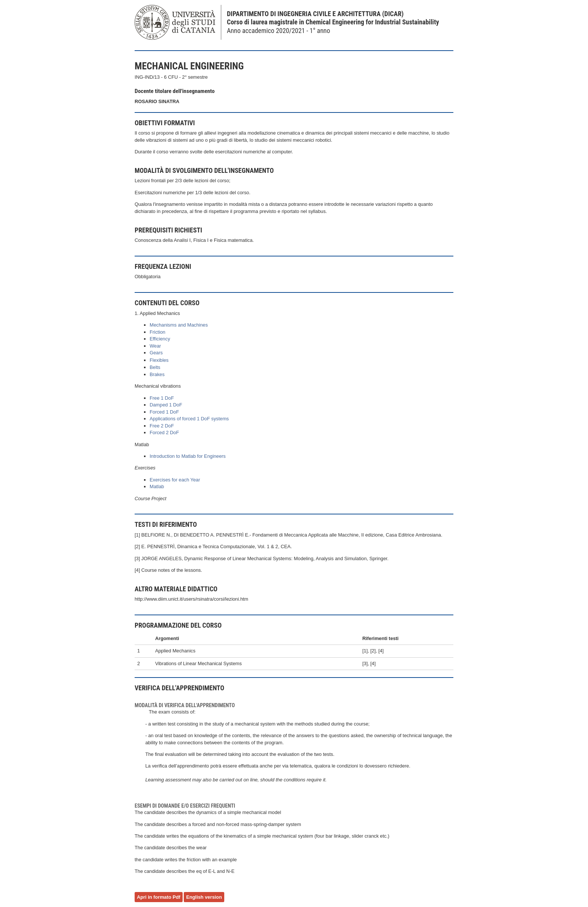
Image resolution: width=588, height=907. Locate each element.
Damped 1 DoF (166, 405)
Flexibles (159, 360)
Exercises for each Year (175, 480)
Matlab (157, 486)
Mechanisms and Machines (179, 325)
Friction (157, 332)
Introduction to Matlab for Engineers (188, 456)
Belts (155, 367)
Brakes (157, 374)
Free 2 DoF (162, 426)
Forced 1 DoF (164, 412)
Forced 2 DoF (164, 433)
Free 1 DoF (162, 398)
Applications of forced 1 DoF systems (189, 419)
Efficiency (160, 339)
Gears (156, 353)
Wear (155, 346)
